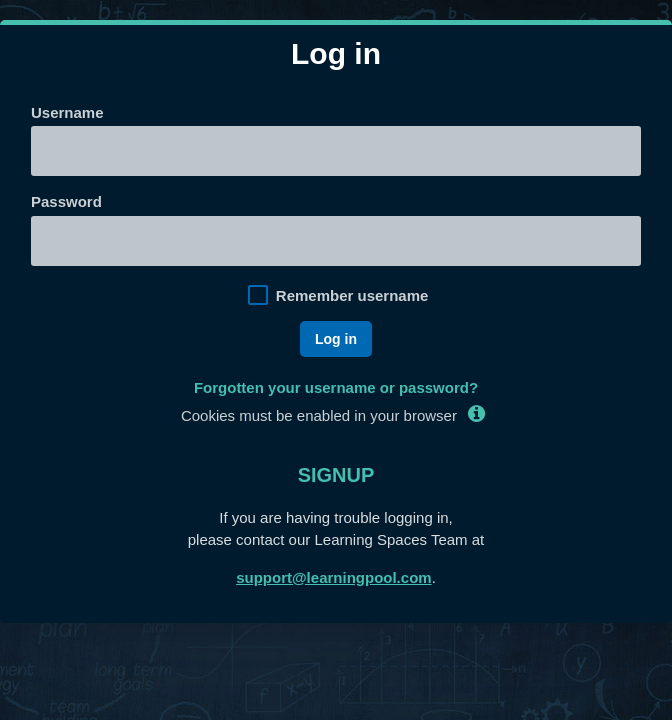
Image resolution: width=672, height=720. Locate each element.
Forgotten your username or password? (336, 387)
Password (66, 201)
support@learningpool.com (333, 577)
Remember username (352, 295)
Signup (336, 475)
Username (67, 112)
